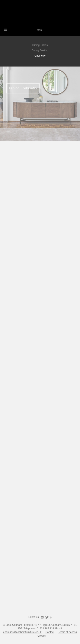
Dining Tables (40, 45)
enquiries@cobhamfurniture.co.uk (22, 632)
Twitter (47, 617)
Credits (42, 636)
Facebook (51, 617)
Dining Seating (40, 50)
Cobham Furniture (40, 14)
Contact (50, 632)
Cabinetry (40, 56)
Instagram (42, 617)
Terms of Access (68, 632)
